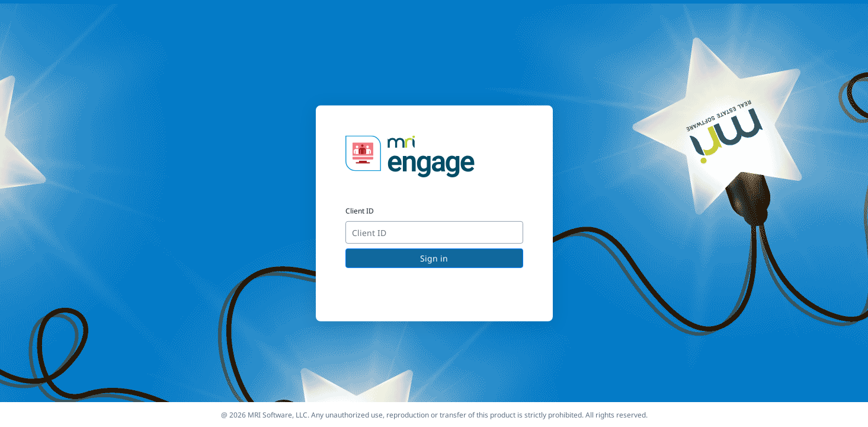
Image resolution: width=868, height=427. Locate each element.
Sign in (434, 258)
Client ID (360, 211)
